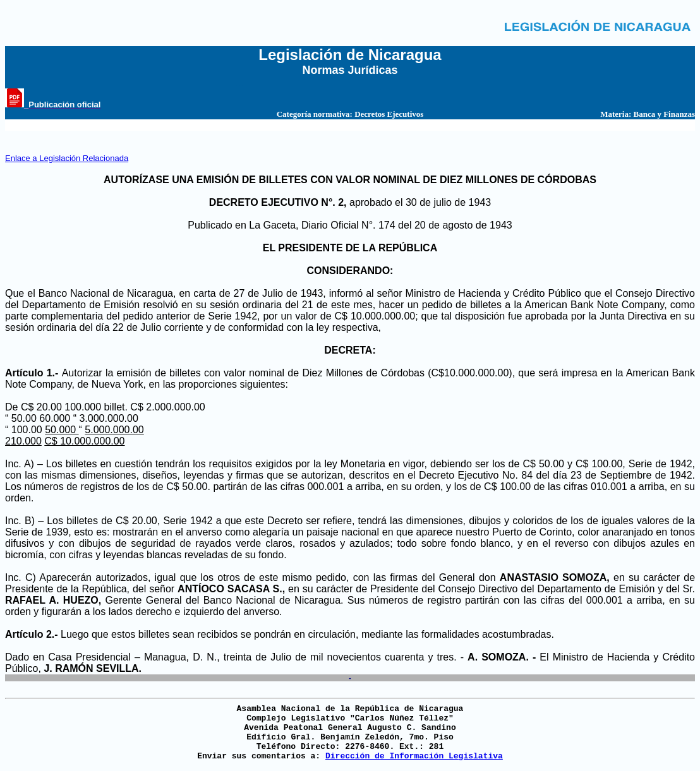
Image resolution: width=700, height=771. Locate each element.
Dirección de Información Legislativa (414, 756)
